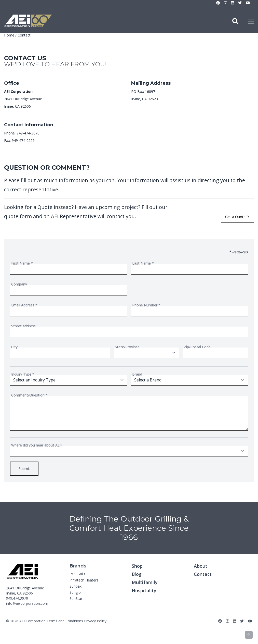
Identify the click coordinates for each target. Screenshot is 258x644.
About (201, 566)
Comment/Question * (29, 395)
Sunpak (76, 586)
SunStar (76, 598)
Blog (137, 574)
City (14, 347)
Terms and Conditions (65, 621)
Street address (23, 326)
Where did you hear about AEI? (37, 445)
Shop (137, 566)
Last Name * (143, 263)
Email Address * (24, 305)
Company (19, 284)
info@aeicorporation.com (27, 603)
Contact (203, 574)
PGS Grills (77, 574)
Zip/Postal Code (197, 347)
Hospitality (144, 590)
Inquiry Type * (23, 374)
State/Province (127, 347)
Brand (137, 374)
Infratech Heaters (84, 580)
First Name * (22, 263)
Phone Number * (146, 305)
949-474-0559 (23, 140)
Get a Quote (237, 217)
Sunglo (75, 592)
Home (9, 35)
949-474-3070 (28, 133)
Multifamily (145, 582)
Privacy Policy (95, 621)
